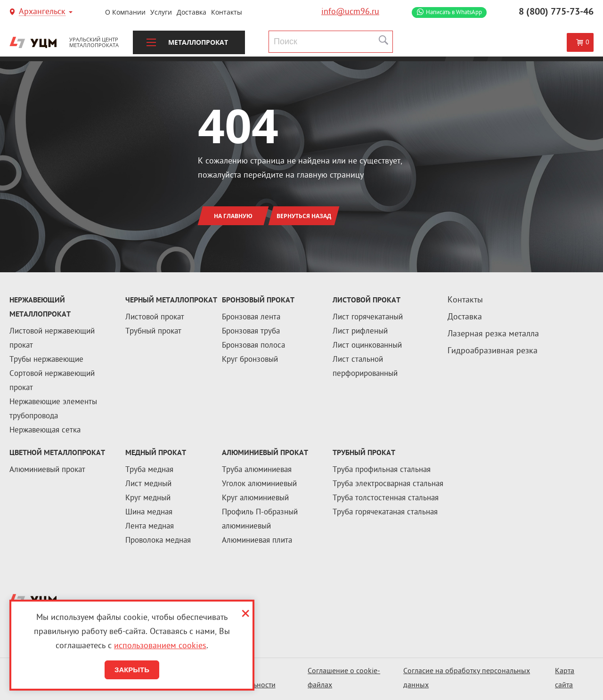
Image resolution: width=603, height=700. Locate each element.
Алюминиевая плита (257, 541)
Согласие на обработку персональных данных (467, 679)
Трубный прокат (153, 332)
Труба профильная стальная (382, 470)
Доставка (191, 12)
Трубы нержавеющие (46, 360)
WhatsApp (454, 12)
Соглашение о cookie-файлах (344, 679)
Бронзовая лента (251, 317)
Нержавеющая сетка (45, 431)
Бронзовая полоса (253, 346)
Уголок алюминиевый (259, 484)
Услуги (161, 12)
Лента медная (150, 527)
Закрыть (132, 670)
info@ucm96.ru (350, 12)
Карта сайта (565, 679)
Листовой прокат (155, 317)
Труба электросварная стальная (388, 484)
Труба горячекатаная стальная (385, 513)
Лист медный (148, 484)
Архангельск (42, 12)
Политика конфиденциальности (240, 679)
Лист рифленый (360, 332)
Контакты (227, 12)
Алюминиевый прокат (47, 470)
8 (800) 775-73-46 (556, 12)
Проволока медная (158, 541)
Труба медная (149, 470)
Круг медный (148, 498)
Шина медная (149, 513)
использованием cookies (160, 646)
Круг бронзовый (250, 360)
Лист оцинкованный (367, 346)
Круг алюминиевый (255, 498)
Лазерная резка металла (493, 334)
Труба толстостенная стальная (386, 498)
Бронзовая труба (251, 332)
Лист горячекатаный (368, 317)
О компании (125, 12)
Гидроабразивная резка (493, 351)
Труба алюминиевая (257, 470)
